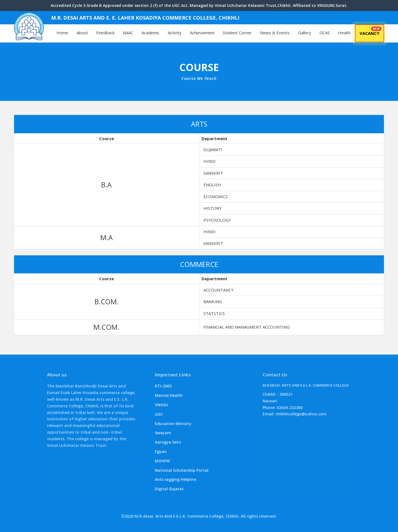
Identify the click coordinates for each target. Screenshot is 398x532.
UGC (159, 414)
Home (62, 33)
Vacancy (370, 33)
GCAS (325, 33)
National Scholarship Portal (182, 470)
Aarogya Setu (168, 442)
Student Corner (237, 33)
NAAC (128, 33)
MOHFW (162, 461)
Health (344, 33)
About (82, 33)
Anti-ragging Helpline (176, 479)
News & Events (275, 33)
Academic (150, 33)
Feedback (105, 33)
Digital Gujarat (169, 489)
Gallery (305, 33)
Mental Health (169, 395)
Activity (175, 33)
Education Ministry (173, 424)
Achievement (202, 33)
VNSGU (161, 405)
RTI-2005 (163, 386)
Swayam (163, 433)
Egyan (161, 451)
